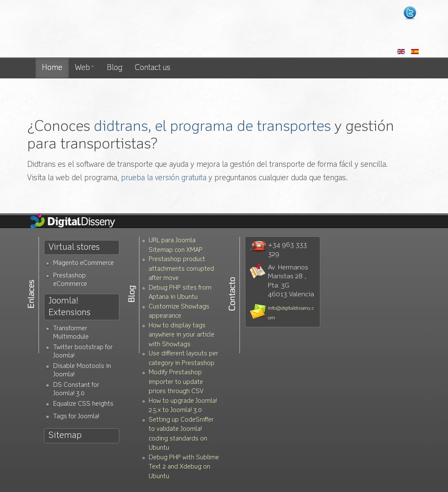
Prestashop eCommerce (70, 280)
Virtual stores (74, 247)
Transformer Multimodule (71, 333)
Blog (115, 68)
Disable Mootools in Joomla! (82, 371)
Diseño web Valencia (104, 29)
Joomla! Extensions (70, 307)
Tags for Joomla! (76, 417)
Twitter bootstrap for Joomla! (83, 352)
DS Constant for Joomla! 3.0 (76, 390)
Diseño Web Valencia (80, 222)
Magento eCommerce (84, 263)
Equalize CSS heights (83, 404)
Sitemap (65, 436)
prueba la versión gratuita (164, 178)
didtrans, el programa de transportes (212, 127)
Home (52, 68)
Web (85, 68)
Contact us (153, 68)
